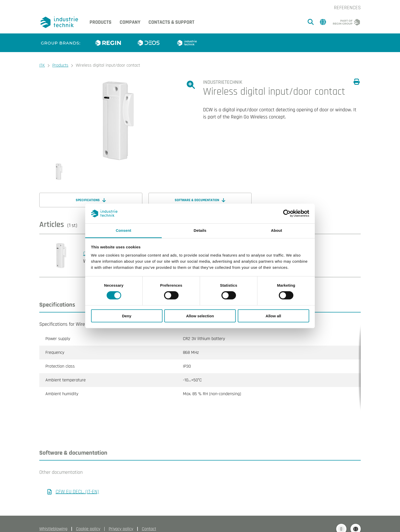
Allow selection (200, 316)
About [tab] (277, 230)
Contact (149, 519)
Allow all (273, 316)
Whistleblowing (53, 519)
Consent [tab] (124, 230)
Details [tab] (200, 230)
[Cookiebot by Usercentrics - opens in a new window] (287, 213)
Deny (127, 316)
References (347, 8)
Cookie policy (88, 519)
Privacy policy (121, 519)
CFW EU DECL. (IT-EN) (77, 481)
